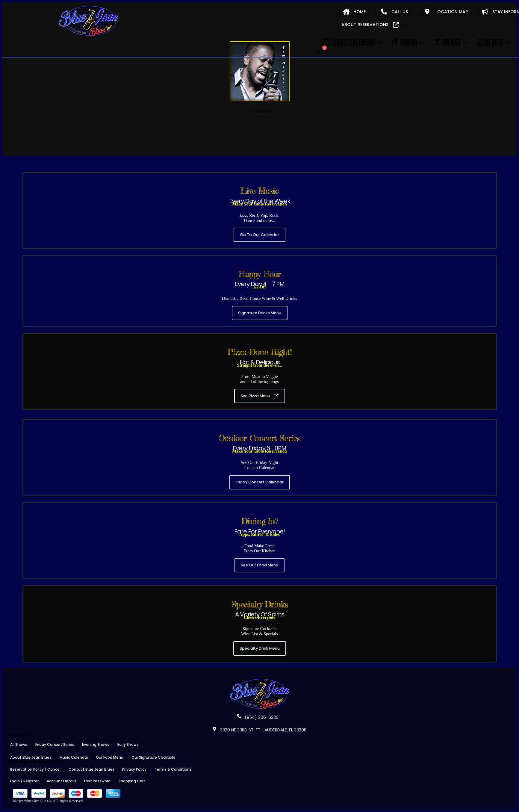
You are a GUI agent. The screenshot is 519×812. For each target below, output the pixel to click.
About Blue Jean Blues (31, 757)
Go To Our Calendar (259, 235)
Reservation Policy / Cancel (35, 769)
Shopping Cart (132, 781)
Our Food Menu (110, 757)
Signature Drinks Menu (260, 313)
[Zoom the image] (260, 681)
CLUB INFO (490, 42)
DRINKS (447, 42)
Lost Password (97, 781)
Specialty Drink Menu (260, 648)
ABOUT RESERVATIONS (370, 25)
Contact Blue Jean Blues (91, 769)
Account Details (62, 781)
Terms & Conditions (173, 769)
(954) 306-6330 (258, 717)
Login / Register (24, 781)
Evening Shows (96, 744)
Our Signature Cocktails (153, 757)
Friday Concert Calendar (260, 482)
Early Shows (128, 744)
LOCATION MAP (446, 12)
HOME (354, 12)
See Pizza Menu (259, 396)
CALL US (394, 12)
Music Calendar (349, 42)
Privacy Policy (134, 769)
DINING (404, 42)
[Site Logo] (88, 22)
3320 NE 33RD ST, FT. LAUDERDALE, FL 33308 (260, 730)
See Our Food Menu (259, 565)
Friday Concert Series (55, 744)
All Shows (19, 744)
